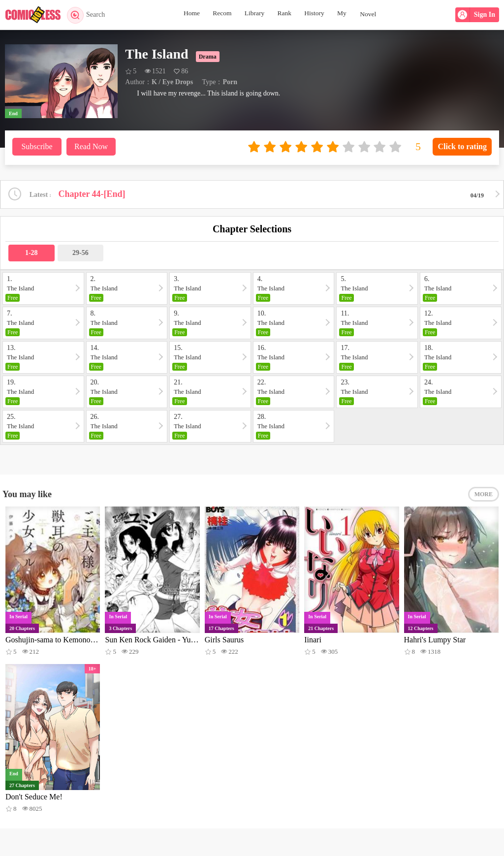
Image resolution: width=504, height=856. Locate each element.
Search (87, 15)
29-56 (80, 253)
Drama (208, 57)
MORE (484, 496)
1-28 (31, 253)
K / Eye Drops (172, 82)
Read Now (91, 146)
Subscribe (37, 146)
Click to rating (462, 146)
